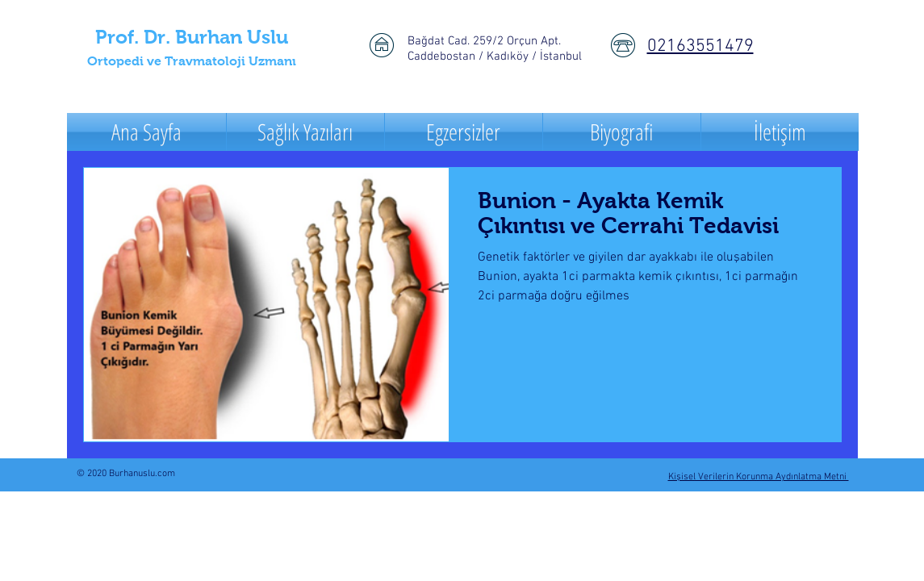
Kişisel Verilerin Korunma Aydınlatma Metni (759, 477)
